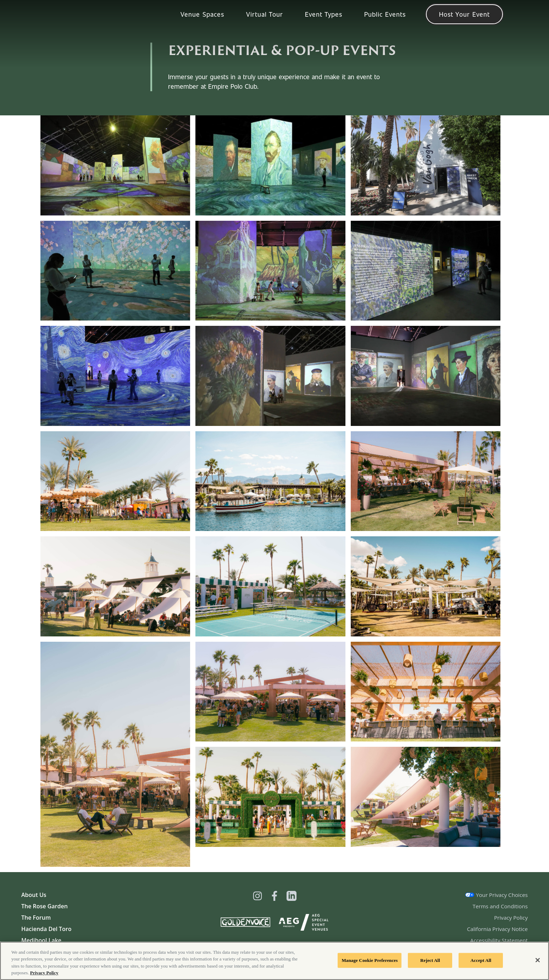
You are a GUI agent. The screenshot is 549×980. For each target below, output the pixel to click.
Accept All (481, 960)
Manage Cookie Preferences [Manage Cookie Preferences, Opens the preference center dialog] (370, 960)
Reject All (430, 960)
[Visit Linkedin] (292, 896)
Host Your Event (464, 14)
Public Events (385, 14)
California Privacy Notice (497, 929)
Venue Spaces (202, 14)
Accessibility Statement (499, 940)
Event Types (324, 14)
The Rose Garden (45, 906)
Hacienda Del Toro (46, 929)
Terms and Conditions (500, 906)
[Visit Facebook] (274, 896)
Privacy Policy (511, 918)
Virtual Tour (265, 14)
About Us (34, 895)
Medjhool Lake (41, 940)
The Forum (36, 918)
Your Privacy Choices (502, 895)
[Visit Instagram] (257, 896)
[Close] (538, 960)
